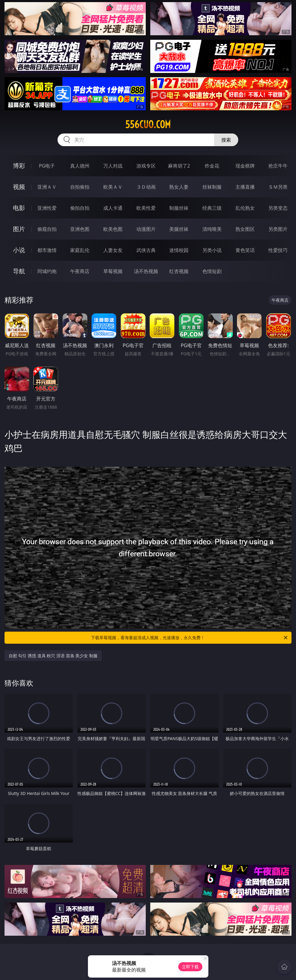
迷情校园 (179, 250)
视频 (19, 187)
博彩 (19, 166)
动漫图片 (146, 229)
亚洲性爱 (47, 208)
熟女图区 (245, 229)
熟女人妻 (179, 187)
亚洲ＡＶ (47, 187)
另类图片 (278, 229)
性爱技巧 (278, 250)
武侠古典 (146, 250)
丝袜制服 (212, 187)
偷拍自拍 (80, 208)
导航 (19, 271)
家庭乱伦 (80, 250)
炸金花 (212, 166)
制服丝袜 (179, 208)
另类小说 (212, 250)
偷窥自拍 (47, 229)
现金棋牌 (245, 166)
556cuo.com (148, 124)
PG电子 (47, 166)
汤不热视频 (146, 271)
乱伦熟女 (245, 208)
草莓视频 (113, 271)
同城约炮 (47, 271)
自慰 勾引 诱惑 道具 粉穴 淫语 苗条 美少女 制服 (53, 656)
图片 (19, 229)
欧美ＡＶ (113, 187)
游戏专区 (146, 166)
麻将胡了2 (179, 166)
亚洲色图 (80, 229)
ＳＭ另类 (278, 187)
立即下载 (190, 967)
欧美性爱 (146, 208)
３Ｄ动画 (146, 187)
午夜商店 (80, 271)
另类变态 (278, 208)
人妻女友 (113, 250)
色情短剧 (212, 271)
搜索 (226, 140)
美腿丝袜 (179, 229)
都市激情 (47, 250)
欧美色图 (113, 229)
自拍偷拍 (80, 187)
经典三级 (212, 208)
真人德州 (80, 166)
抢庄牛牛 (278, 166)
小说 (19, 250)
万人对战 (113, 166)
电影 (19, 208)
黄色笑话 (245, 250)
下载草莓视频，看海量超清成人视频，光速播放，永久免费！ (190, 638)
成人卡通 (113, 208)
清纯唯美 (212, 229)
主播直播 (245, 187)
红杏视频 (179, 271)
